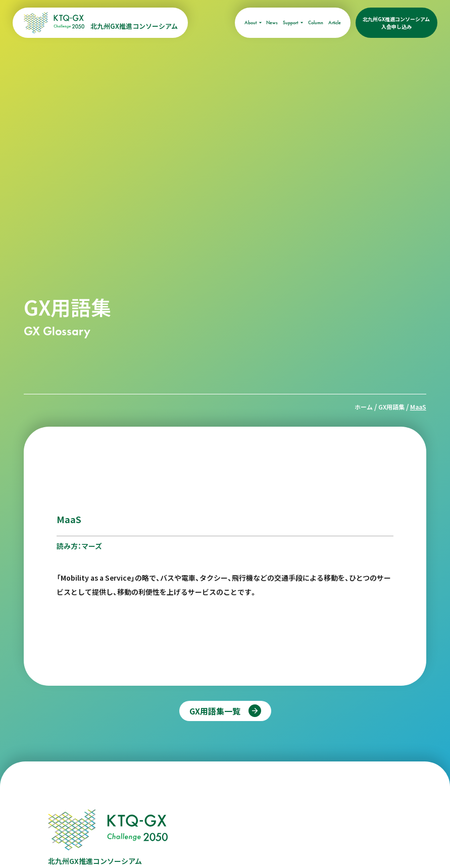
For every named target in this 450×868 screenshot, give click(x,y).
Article (335, 22)
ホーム (364, 407)
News (272, 22)
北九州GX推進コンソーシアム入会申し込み (396, 23)
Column (316, 22)
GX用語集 (391, 407)
